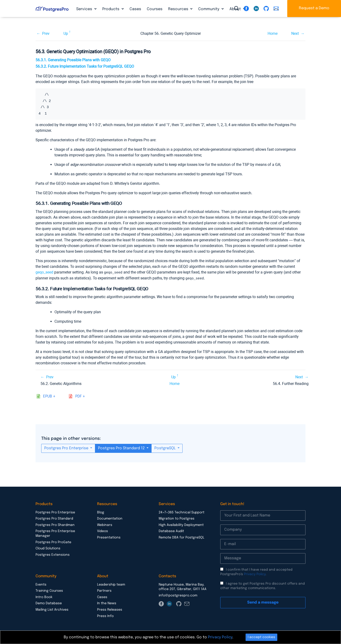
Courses (155, 9)
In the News (107, 603)
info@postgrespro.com (178, 595)
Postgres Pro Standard (54, 518)
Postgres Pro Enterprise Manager (55, 533)
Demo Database (49, 603)
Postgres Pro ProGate (53, 542)
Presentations (109, 537)
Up (66, 33)
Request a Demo (314, 8)
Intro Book (44, 597)
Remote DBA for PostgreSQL (182, 537)
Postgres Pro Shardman (55, 525)
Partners (104, 590)
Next (295, 33)
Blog (101, 512)
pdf (79, 396)
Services (85, 9)
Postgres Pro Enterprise (67, 448)
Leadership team (111, 584)
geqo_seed (44, 272)
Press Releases (110, 609)
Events (41, 584)
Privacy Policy (255, 574)
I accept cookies (261, 637)
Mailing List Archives (52, 609)
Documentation (110, 518)
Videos (103, 531)
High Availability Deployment (181, 525)
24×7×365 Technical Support (182, 512)
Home (273, 33)
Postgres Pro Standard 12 (122, 448)
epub (48, 396)
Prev (46, 33)
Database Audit (171, 531)
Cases (135, 9)
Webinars (105, 525)
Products (111, 9)
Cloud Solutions (48, 548)
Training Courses (49, 590)
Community (209, 9)
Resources (179, 9)
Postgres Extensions (53, 554)
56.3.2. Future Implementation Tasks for (85, 66)
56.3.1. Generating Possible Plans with (73, 60)
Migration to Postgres (177, 518)
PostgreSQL (166, 448)
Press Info (105, 616)
